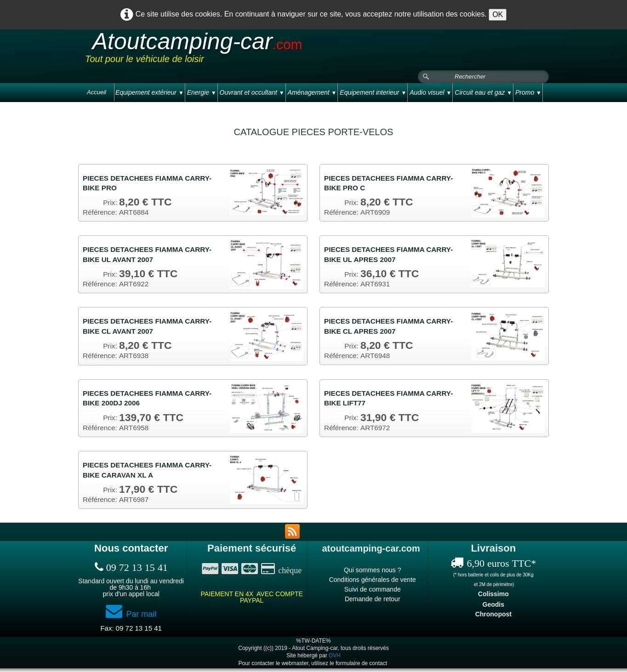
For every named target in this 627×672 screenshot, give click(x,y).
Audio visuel (430, 92)
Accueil (97, 92)
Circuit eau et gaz (483, 92)
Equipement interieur (373, 92)
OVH (335, 660)
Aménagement (312, 92)
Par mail (131, 618)
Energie (202, 92)
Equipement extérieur (150, 92)
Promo (528, 92)
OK (498, 14)
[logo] (259, 50)
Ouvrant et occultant (252, 92)
